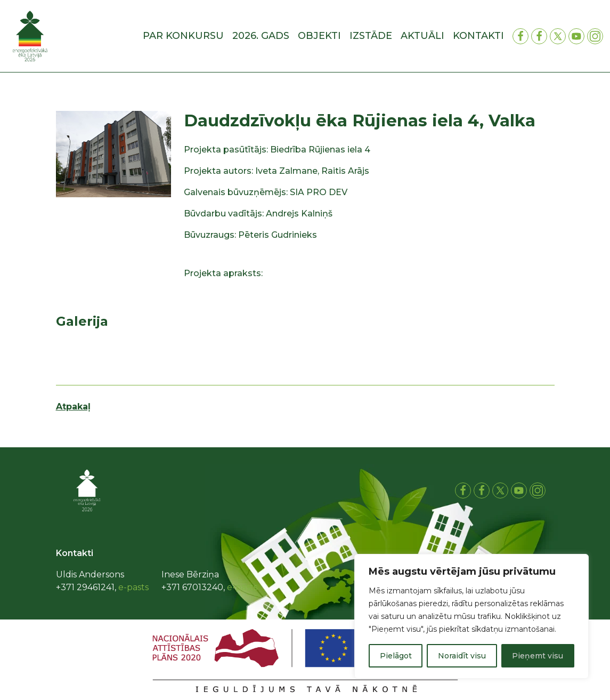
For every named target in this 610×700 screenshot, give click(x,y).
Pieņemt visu (538, 656)
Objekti (319, 36)
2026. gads (261, 36)
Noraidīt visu (462, 656)
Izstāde (371, 36)
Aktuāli (422, 36)
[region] (471, 616)
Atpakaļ (73, 407)
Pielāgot (396, 656)
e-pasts (133, 587)
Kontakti (478, 36)
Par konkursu (183, 36)
